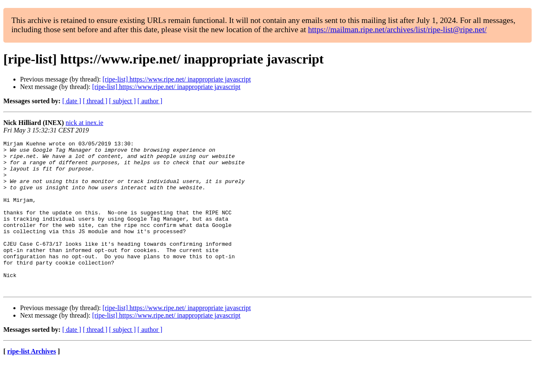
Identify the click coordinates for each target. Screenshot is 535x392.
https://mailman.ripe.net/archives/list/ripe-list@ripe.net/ (397, 29)
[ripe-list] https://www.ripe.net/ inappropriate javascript (177, 79)
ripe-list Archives (32, 381)
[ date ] (72, 101)
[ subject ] (122, 101)
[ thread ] (95, 101)
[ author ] (150, 101)
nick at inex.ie (84, 123)
